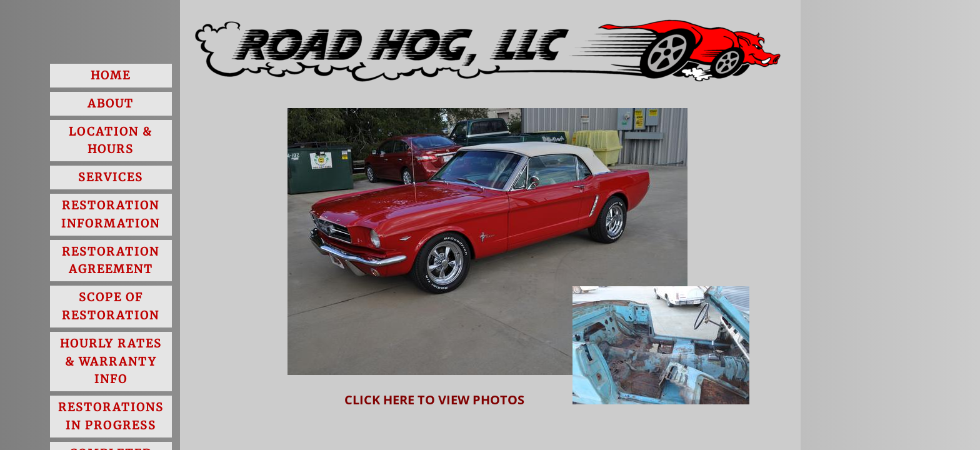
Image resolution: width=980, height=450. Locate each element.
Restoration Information (111, 214)
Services (111, 177)
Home (111, 75)
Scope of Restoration (111, 306)
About (111, 103)
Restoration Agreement (111, 261)
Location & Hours (111, 141)
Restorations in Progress (111, 416)
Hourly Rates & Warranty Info (111, 362)
